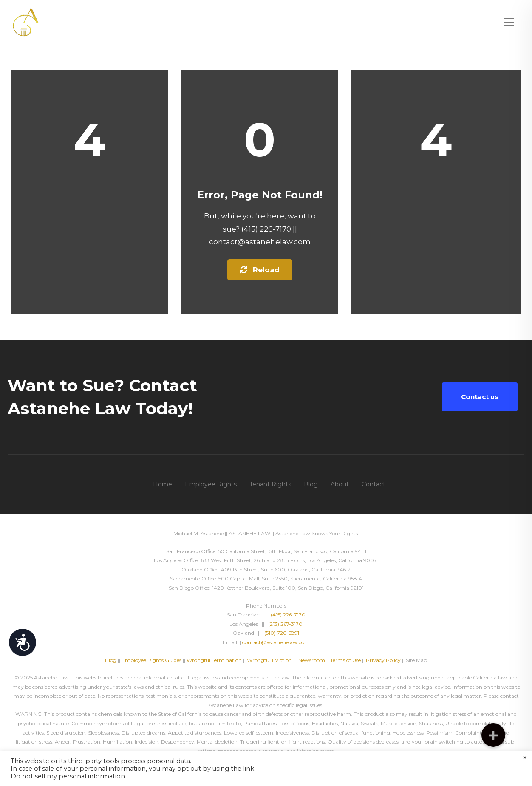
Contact (374, 484)
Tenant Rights (270, 484)
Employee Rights (211, 484)
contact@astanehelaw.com (276, 642)
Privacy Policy (383, 660)
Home (163, 484)
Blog (311, 484)
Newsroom (312, 660)
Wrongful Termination (215, 660)
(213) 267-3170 (285, 624)
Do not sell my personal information (68, 776)
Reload (260, 270)
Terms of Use (345, 660)
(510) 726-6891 (282, 633)
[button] (493, 735)
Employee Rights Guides (151, 660)
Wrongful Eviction (269, 660)
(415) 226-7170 (288, 615)
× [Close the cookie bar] (525, 758)
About (340, 484)
